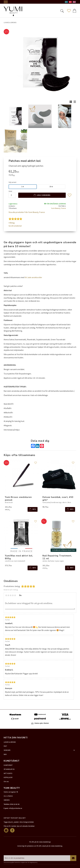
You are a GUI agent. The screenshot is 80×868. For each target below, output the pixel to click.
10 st (51, 187)
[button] (62, 11)
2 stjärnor (8, 595)
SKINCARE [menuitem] (7, 750)
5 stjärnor (15, 595)
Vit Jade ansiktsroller (33, 277)
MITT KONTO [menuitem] (8, 773)
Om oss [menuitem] (6, 782)
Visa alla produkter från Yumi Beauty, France (27, 212)
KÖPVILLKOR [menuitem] (8, 778)
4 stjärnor (13, 595)
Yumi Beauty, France (58, 208)
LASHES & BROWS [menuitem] (10, 742)
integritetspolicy (33, 862)
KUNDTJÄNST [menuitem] (8, 765)
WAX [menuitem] (5, 754)
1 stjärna (6, 595)
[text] (40, 172)
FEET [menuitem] (5, 746)
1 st (23, 187)
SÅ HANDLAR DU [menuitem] (9, 769)
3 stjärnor (11, 595)
